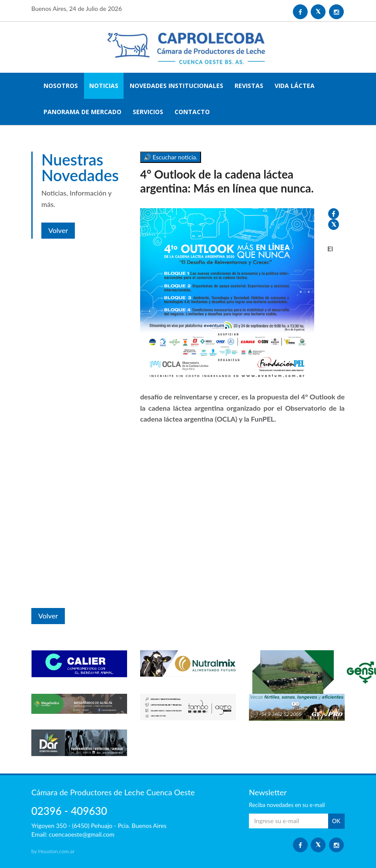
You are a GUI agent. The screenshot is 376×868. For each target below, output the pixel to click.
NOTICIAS (104, 86)
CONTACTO (192, 112)
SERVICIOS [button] (148, 112)
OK (336, 821)
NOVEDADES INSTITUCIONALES (176, 86)
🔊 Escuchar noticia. (171, 157)
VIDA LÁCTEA (295, 86)
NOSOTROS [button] (61, 86)
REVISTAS (249, 86)
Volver (58, 230)
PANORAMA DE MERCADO (82, 112)
